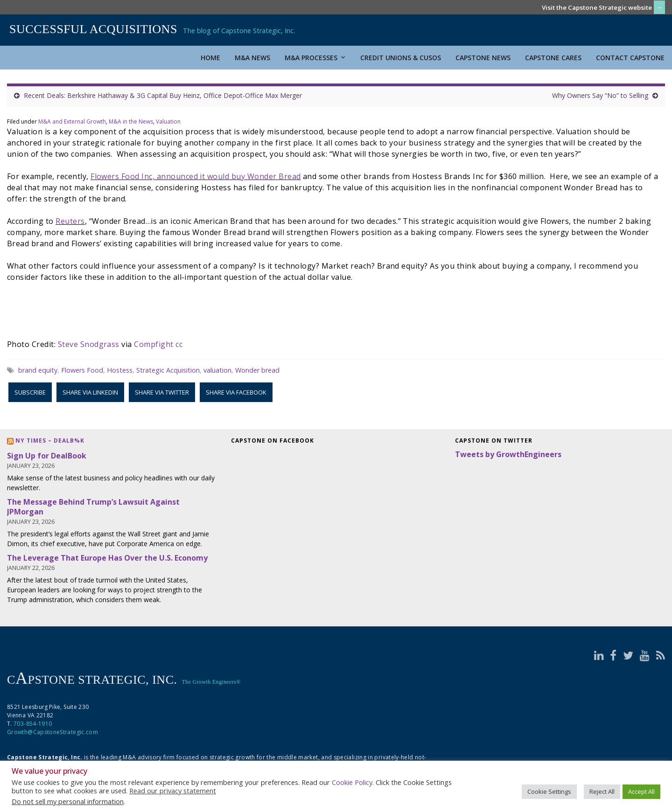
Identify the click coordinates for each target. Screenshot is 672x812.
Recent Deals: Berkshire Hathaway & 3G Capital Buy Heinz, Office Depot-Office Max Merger (163, 95)
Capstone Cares (553, 58)
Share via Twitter (162, 392)
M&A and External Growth (72, 121)
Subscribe (30, 392)
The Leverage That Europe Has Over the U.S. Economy (107, 558)
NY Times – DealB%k (50, 441)
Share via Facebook (236, 392)
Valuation (168, 121)
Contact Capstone (630, 58)
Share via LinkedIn (90, 392)
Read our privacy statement (173, 791)
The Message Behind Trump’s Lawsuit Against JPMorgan (93, 507)
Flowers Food (82, 370)
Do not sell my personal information (68, 801)
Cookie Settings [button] (549, 791)
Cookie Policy (352, 782)
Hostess (120, 370)
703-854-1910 (33, 724)
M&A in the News (131, 121)
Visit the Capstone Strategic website (597, 7)
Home (210, 58)
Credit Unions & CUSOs (401, 58)
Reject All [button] (602, 791)
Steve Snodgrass (89, 344)
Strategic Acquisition (168, 370)
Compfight (154, 344)
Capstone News (483, 58)
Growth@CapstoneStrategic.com (52, 732)
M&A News (252, 58)
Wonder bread (257, 370)
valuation (217, 370)
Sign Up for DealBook (47, 456)
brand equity (38, 370)
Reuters (70, 221)
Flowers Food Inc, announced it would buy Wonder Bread (196, 176)
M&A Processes (315, 58)
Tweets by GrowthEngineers (508, 454)
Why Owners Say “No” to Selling (600, 95)
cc (179, 344)
